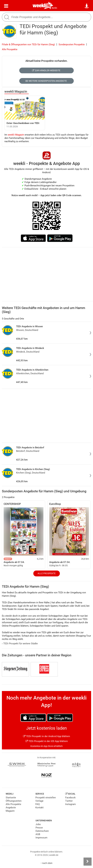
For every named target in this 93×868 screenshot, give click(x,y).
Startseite (11, 798)
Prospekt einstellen (46, 798)
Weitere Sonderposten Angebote (46, 81)
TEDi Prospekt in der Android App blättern (46, 736)
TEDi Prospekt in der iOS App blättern (47, 741)
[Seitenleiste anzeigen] (87, 862)
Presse (39, 828)
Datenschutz (42, 831)
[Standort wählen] (87, 6)
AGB (38, 834)
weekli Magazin (16, 92)
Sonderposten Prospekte (72, 44)
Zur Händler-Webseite (46, 70)
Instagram (70, 804)
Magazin (10, 811)
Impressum (41, 838)
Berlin (54, 8)
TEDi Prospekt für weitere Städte (20, 644)
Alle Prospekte (10, 49)
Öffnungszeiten (14, 801)
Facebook (70, 798)
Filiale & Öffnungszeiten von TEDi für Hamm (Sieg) (28, 44)
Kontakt (39, 808)
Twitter (69, 801)
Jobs (38, 824)
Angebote (11, 808)
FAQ (37, 804)
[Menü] (6, 6)
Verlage (39, 801)
